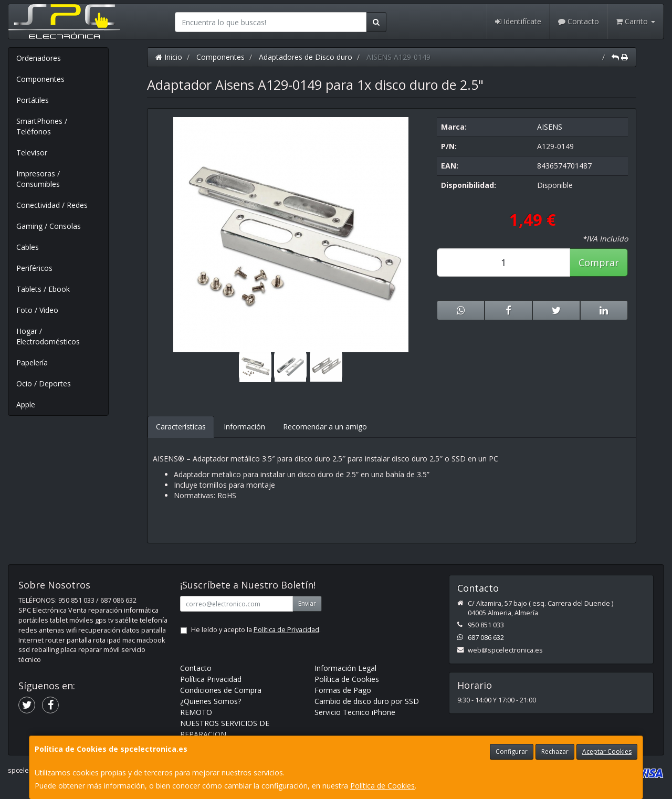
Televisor (32, 153)
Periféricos (34, 268)
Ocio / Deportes (44, 383)
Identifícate (518, 21)
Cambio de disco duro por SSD (367, 701)
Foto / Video (37, 310)
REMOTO (196, 712)
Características (181, 427)
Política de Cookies (382, 786)
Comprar (599, 262)
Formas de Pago (343, 690)
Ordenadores (39, 58)
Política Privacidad (211, 679)
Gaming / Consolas (49, 226)
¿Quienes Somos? (211, 701)
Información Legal (345, 668)
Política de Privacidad (286, 630)
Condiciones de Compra (221, 690)
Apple (26, 404)
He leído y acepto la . (256, 630)
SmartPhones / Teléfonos (42, 126)
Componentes (40, 79)
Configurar (512, 751)
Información (244, 427)
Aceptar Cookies (607, 751)
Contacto (579, 21)
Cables (28, 247)
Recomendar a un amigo (325, 427)
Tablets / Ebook (43, 289)
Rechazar (555, 751)
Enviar (307, 603)
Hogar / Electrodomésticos (48, 336)
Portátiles (33, 100)
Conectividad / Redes (52, 205)
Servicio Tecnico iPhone (355, 712)
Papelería (32, 362)
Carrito (636, 21)
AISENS (550, 127)
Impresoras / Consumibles (38, 179)
